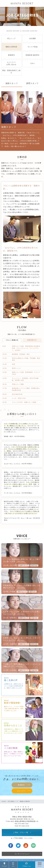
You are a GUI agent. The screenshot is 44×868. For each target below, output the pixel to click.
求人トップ (11, 38)
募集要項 (11, 55)
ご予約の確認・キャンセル (23, 838)
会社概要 (33, 38)
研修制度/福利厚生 (33, 55)
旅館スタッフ (12, 83)
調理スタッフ (32, 83)
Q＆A (33, 63)
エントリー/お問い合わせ (11, 63)
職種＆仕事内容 (11, 47)
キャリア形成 (33, 47)
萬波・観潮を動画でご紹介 (11, 72)
